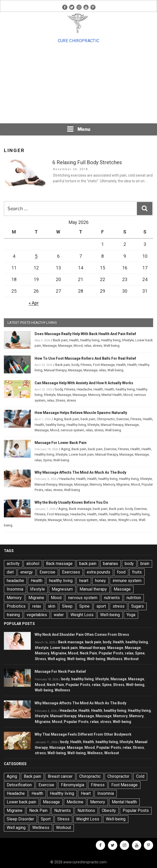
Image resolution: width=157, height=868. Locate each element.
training (13, 615)
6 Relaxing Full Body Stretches (87, 162)
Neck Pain (88, 653)
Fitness (86, 365)
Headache (84, 389)
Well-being (112, 346)
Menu (78, 129)
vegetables (37, 615)
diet (10, 572)
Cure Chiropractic (78, 41)
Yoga (131, 615)
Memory (94, 395)
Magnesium (62, 589)
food (121, 572)
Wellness (115, 659)
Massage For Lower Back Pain (61, 443)
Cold (140, 776)
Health (74, 340)
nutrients (112, 598)
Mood (78, 346)
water (59, 615)
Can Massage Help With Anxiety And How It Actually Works (84, 383)
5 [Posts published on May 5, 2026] (36, 256)
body (75, 365)
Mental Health (112, 395)
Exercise (123, 419)
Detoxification (19, 785)
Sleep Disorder (20, 819)
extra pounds (99, 572)
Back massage (80, 509)
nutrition (134, 598)
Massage (50, 346)
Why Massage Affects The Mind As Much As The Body (80, 472)
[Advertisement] (78, 84)
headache (15, 581)
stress (97, 346)
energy (27, 572)
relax (88, 346)
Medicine (75, 802)
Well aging (57, 659)
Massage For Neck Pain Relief (60, 671)
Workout (131, 659)
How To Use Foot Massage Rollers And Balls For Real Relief (85, 358)
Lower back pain (81, 454)
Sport (46, 819)
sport (101, 606)
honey (100, 581)
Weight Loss (128, 520)
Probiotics (16, 606)
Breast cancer (60, 776)
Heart (86, 793)
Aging (58, 419)
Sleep (67, 606)
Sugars (138, 606)
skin (52, 606)
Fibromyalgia (73, 785)
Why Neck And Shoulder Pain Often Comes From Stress (82, 635)
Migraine (123, 484)
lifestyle (128, 340)
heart (84, 581)
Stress (60, 400)
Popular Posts (111, 653)
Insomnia (15, 589)
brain (145, 564)
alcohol (33, 564)
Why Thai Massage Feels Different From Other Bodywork (83, 734)
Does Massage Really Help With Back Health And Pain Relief (85, 334)
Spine (47, 460)
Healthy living (111, 340)
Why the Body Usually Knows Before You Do (71, 502)
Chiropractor (118, 776)
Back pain (60, 340)
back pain (88, 419)
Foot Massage (104, 365)
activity (13, 564)
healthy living (90, 340)
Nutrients (62, 810)
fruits (137, 572)
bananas (111, 564)
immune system (127, 581)
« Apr (34, 303)
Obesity (109, 810)
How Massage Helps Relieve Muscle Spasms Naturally (81, 413)
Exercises (71, 572)
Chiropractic (106, 419)
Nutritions (86, 810)
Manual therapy (55, 370)
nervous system (72, 430)
